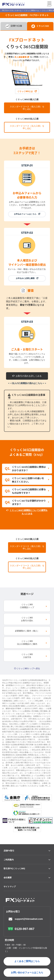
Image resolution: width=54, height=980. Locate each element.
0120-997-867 (25, 929)
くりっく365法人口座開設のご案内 (27, 643)
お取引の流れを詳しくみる (27, 376)
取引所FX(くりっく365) (14, 869)
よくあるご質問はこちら (27, 961)
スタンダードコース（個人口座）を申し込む (27, 108)
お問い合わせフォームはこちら (27, 972)
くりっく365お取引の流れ (27, 619)
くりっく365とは (27, 91)
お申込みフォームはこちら (27, 214)
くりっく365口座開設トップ (27, 606)
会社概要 (8, 878)
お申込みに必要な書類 (27, 278)
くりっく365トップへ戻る (28, 668)
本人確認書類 (21, 57)
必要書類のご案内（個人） (27, 631)
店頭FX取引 (9, 851)
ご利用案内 (9, 860)
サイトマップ (10, 887)
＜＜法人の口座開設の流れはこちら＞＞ (27, 383)
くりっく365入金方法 (27, 656)
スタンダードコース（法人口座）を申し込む (27, 127)
